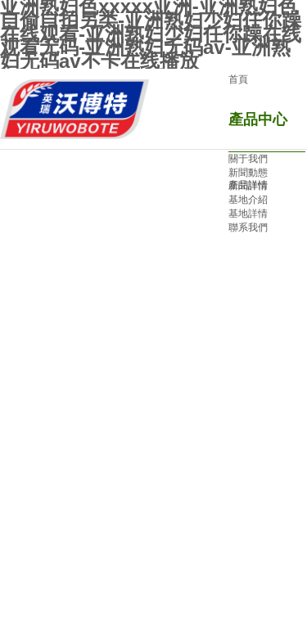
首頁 (238, 79)
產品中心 (258, 119)
